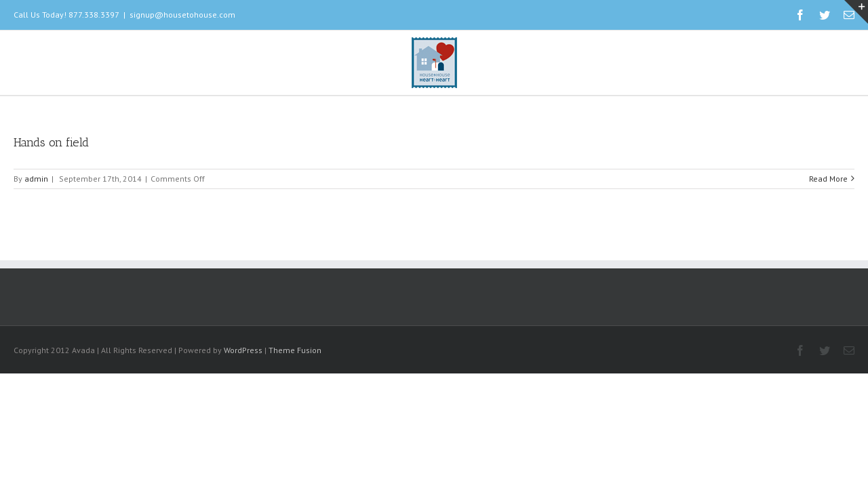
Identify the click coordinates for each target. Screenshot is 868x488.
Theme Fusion (295, 350)
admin (36, 179)
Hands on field (51, 142)
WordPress (243, 350)
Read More (828, 179)
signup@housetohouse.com (182, 15)
